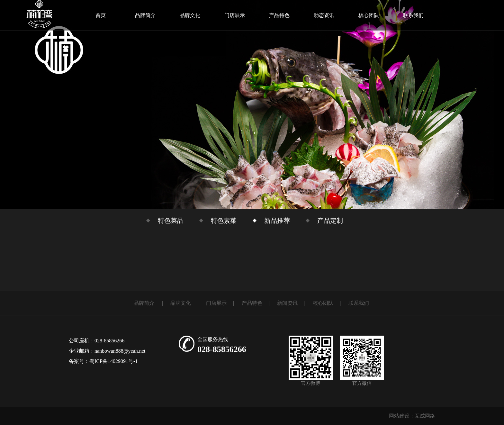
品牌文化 (190, 15)
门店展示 (235, 15)
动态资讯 (324, 15)
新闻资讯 (287, 303)
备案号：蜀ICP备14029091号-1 (103, 361)
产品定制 (330, 221)
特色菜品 (171, 221)
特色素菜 (224, 221)
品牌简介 (145, 15)
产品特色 (279, 15)
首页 (101, 15)
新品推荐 (277, 221)
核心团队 (369, 15)
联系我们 (413, 15)
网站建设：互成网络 (412, 416)
